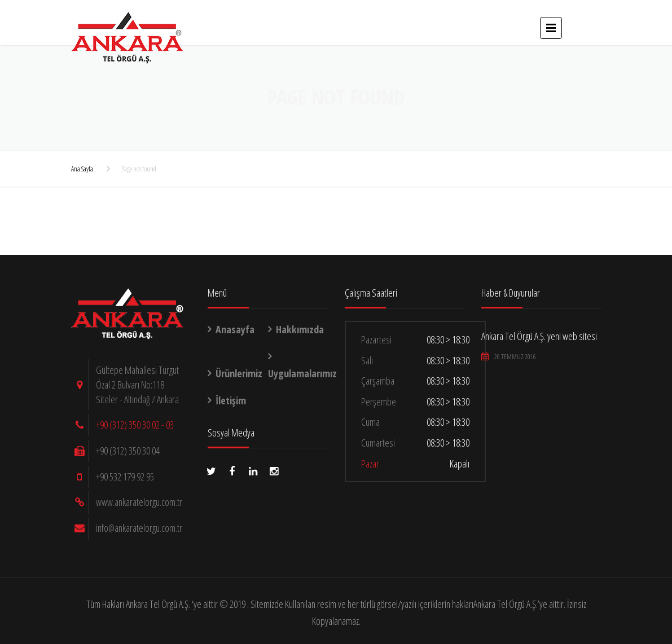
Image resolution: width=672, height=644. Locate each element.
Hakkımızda (300, 329)
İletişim (231, 400)
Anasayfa (235, 329)
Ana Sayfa (82, 169)
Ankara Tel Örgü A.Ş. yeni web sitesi (539, 336)
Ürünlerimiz (239, 373)
